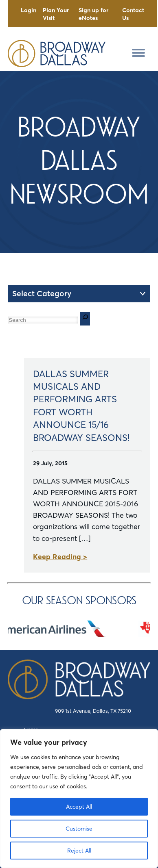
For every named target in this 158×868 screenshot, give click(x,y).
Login (29, 10)
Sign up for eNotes (93, 14)
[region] (79, 799)
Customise (79, 829)
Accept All (79, 807)
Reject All (79, 851)
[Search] (85, 319)
